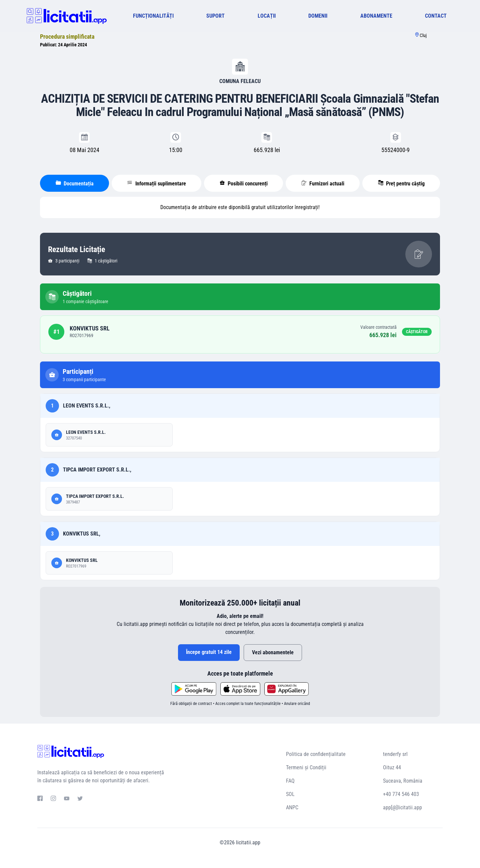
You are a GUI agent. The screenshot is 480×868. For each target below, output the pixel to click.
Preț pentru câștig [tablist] (401, 183)
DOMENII (318, 16)
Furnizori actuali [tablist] (323, 183)
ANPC (292, 807)
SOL (290, 794)
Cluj (423, 35)
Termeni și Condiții (306, 767)
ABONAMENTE (376, 16)
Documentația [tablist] (75, 183)
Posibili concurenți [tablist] (244, 183)
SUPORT (215, 16)
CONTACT (436, 16)
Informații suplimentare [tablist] (157, 183)
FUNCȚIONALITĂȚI (153, 16)
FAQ (290, 781)
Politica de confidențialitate (316, 754)
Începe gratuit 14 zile (209, 652)
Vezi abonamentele (273, 652)
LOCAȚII (267, 16)
